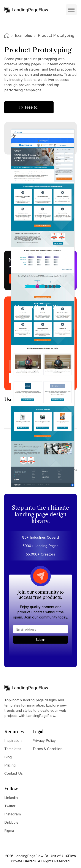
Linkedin (11, 798)
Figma (9, 831)
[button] (71, 10)
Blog (8, 757)
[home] (26, 10)
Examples (23, 35)
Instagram (13, 814)
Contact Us (13, 773)
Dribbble (11, 822)
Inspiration (13, 741)
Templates (13, 749)
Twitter (10, 806)
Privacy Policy (44, 741)
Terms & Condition (47, 749)
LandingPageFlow (29, 856)
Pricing (10, 765)
